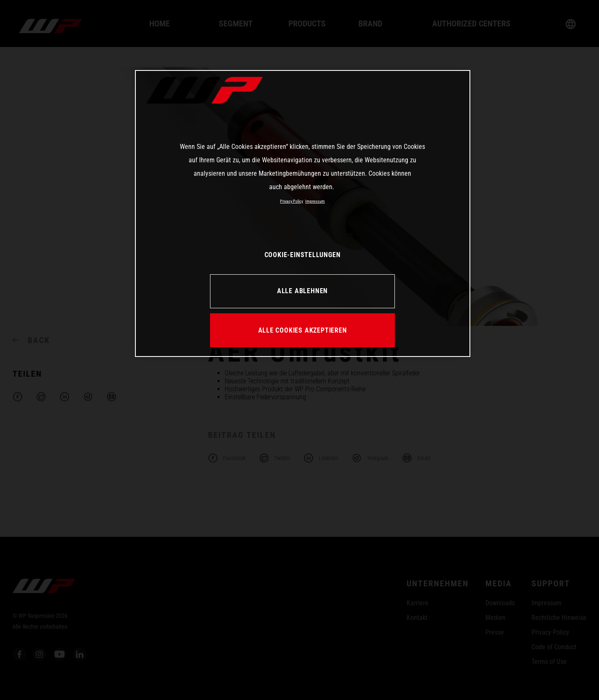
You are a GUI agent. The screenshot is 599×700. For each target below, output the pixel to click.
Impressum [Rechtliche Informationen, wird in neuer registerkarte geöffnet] (315, 201)
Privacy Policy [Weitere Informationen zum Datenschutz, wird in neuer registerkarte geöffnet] (292, 201)
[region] (303, 213)
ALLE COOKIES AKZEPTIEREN (303, 330)
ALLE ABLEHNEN (302, 291)
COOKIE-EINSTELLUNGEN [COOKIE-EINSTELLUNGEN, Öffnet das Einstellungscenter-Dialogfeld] (303, 255)
